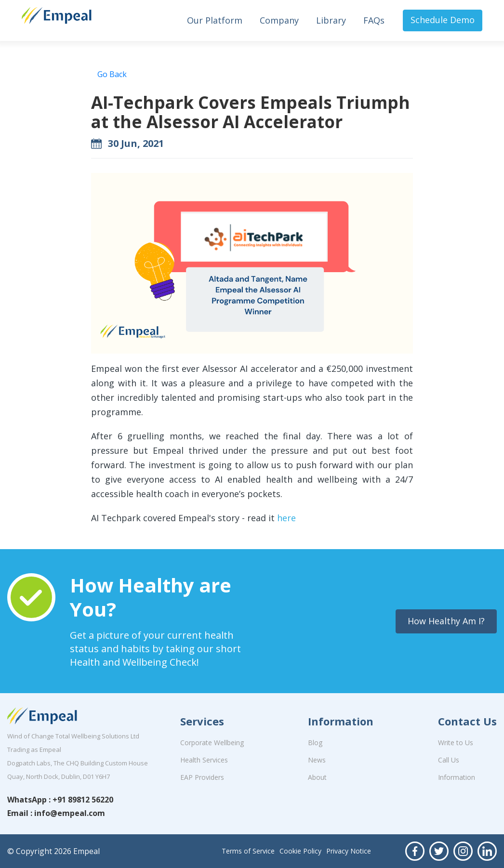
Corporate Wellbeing (212, 743)
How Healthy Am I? (446, 621)
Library (331, 20)
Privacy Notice (349, 851)
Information (457, 777)
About (317, 777)
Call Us (449, 760)
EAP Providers (202, 777)
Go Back (112, 74)
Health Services (204, 760)
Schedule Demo (443, 20)
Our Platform (215, 20)
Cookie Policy (300, 851)
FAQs (374, 20)
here (286, 518)
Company (279, 20)
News (317, 760)
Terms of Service (248, 851)
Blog (315, 743)
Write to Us (456, 743)
